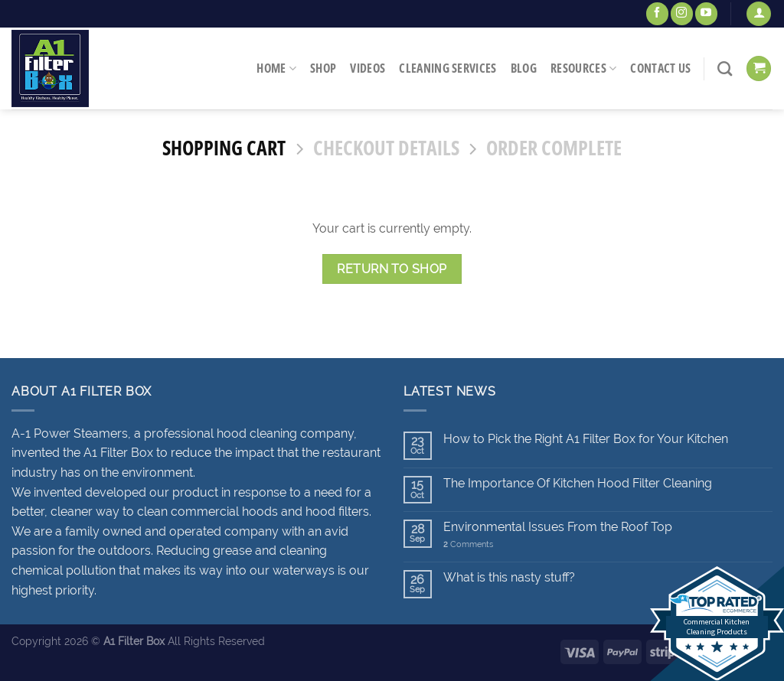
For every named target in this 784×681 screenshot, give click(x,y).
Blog (524, 68)
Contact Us (660, 68)
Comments (468, 544)
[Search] (725, 68)
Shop (323, 68)
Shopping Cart (224, 149)
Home (276, 68)
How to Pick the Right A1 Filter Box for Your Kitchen (586, 439)
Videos (367, 68)
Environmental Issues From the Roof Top (558, 527)
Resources (583, 68)
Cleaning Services (448, 68)
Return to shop (392, 269)
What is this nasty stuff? (509, 577)
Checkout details (386, 149)
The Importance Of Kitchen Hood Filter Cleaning (578, 483)
